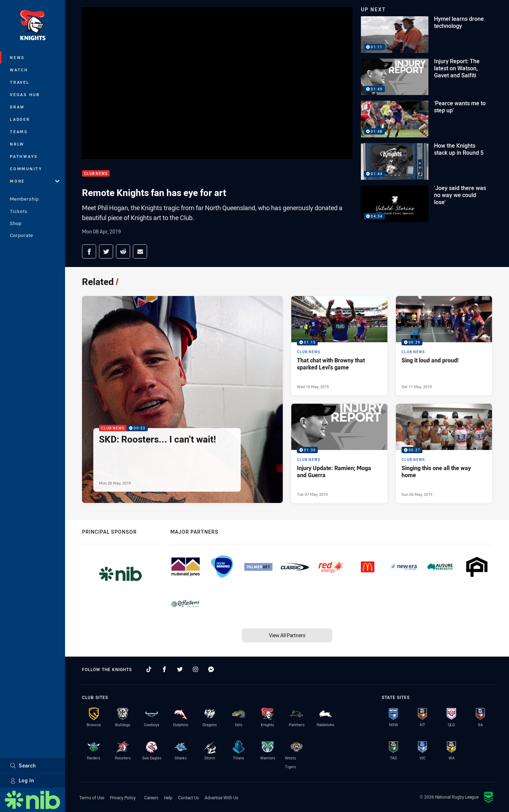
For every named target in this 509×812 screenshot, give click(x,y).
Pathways (24, 156)
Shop (16, 223)
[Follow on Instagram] (195, 669)
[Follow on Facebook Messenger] (211, 669)
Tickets (19, 211)
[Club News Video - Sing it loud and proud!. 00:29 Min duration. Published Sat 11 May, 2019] (444, 346)
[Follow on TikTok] (149, 669)
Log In (22, 780)
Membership (24, 199)
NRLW (17, 144)
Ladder (20, 119)
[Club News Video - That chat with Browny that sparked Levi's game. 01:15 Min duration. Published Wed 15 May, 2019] (339, 346)
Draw (17, 107)
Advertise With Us (221, 798)
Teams (19, 132)
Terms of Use (92, 798)
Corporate (22, 235)
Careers (151, 798)
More (35, 181)
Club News (96, 174)
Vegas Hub (25, 94)
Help (168, 798)
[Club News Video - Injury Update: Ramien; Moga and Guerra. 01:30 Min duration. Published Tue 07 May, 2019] (339, 453)
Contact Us (189, 798)
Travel (20, 82)
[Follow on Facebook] (164, 669)
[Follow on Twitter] (180, 669)
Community (26, 169)
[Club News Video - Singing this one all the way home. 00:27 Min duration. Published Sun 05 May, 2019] (444, 453)
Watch (19, 70)
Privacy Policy (123, 798)
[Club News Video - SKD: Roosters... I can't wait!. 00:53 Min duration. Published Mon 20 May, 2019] (182, 399)
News (17, 57)
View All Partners (287, 635)
